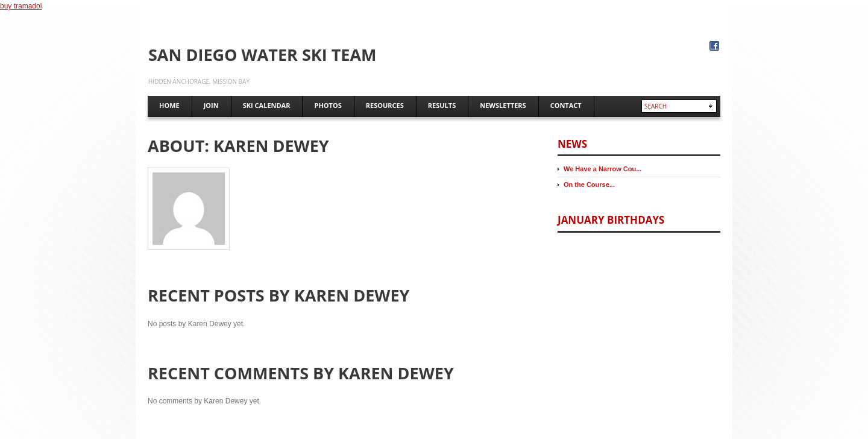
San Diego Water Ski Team (263, 55)
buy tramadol (21, 6)
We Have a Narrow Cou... (602, 169)
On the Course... (589, 185)
